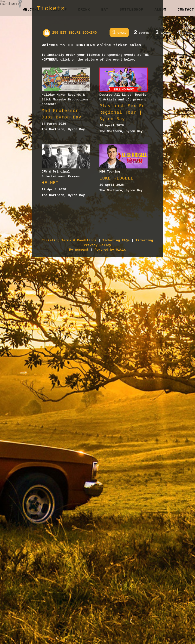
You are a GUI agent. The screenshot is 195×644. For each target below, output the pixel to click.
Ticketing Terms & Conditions (69, 240)
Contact (186, 10)
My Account (79, 250)
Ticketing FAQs (116, 240)
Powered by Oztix (110, 250)
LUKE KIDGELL (117, 178)
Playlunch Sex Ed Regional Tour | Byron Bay (122, 112)
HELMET (50, 183)
